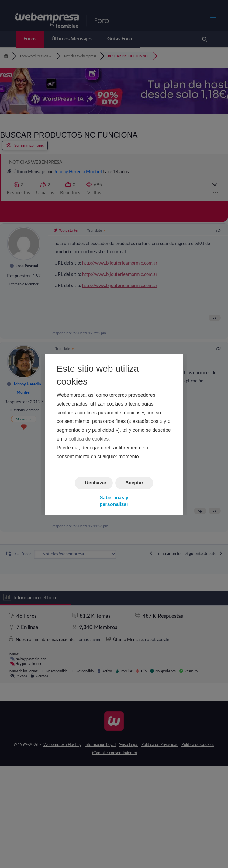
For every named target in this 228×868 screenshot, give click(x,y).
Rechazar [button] (96, 483)
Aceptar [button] (134, 483)
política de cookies (89, 439)
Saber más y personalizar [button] (114, 501)
